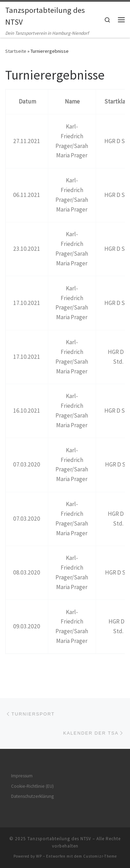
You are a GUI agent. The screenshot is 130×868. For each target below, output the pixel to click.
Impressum (22, 776)
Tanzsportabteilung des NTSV (59, 839)
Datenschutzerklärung (32, 796)
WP (39, 856)
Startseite (16, 51)
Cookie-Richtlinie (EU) (32, 786)
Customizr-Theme (100, 856)
